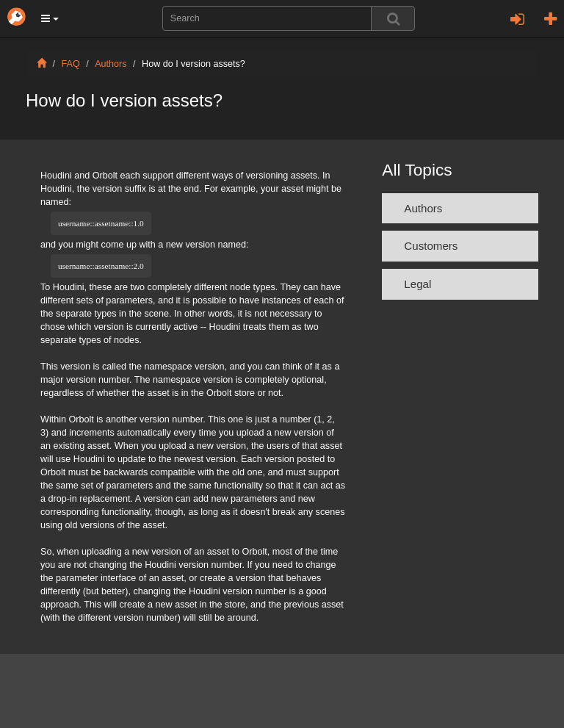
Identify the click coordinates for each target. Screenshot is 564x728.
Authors (111, 64)
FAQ (71, 64)
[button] (50, 18)
